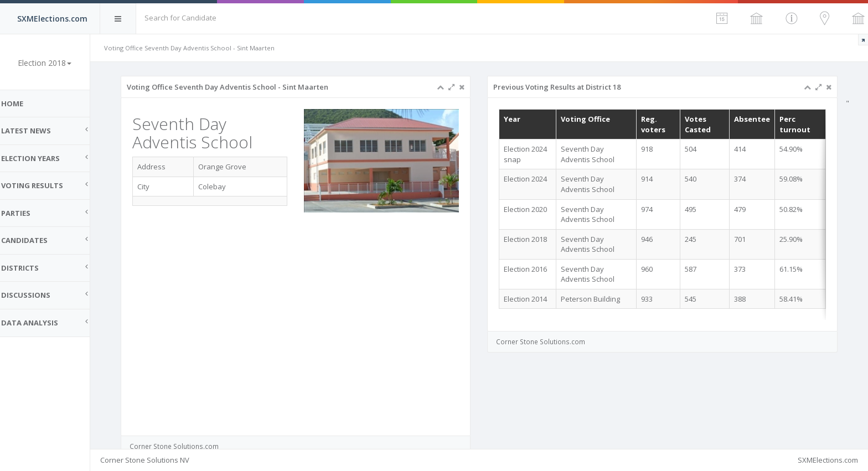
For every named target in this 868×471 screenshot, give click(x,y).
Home (22, 103)
